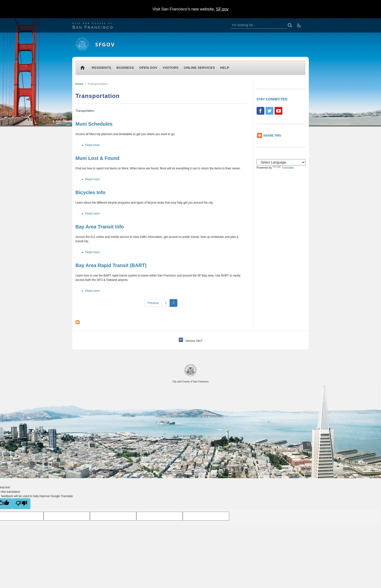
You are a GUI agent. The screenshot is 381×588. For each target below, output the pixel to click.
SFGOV (105, 44)
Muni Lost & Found (98, 158)
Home (80, 84)
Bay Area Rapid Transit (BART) (111, 265)
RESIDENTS (102, 68)
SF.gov (222, 9)
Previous (153, 303)
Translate (283, 168)
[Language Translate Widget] (281, 162)
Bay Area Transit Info (100, 227)
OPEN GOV (148, 68)
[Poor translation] (21, 504)
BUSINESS (125, 68)
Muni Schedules (94, 124)
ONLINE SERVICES (199, 68)
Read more (92, 145)
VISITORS (170, 68)
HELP (225, 68)
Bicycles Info (91, 192)
